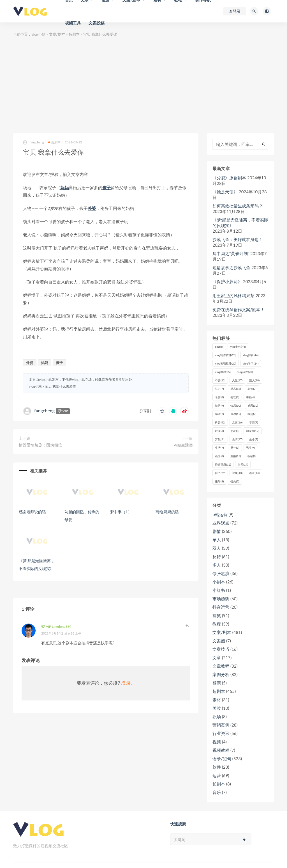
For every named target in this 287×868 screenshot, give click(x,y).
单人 (217, 540)
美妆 (217, 708)
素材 (217, 700)
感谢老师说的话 (32, 512)
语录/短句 (222, 759)
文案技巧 (221, 649)
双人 (217, 548)
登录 (126, 683)
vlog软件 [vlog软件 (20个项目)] (245, 372)
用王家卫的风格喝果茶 (233, 296)
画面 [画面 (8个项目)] (219, 456)
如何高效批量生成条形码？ (238, 206)
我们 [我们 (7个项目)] (252, 414)
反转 (217, 556)
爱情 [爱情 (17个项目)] (237, 439)
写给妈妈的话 (167, 512)
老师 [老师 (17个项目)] (243, 464)
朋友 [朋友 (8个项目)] (235, 431)
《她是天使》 (225, 192)
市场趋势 (221, 599)
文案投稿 (97, 23)
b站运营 (220, 514)
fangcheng (33, 142)
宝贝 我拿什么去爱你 (60, 386)
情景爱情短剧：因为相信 (40, 445)
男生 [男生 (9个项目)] (250, 448)
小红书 (219, 590)
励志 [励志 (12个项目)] (236, 389)
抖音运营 (221, 607)
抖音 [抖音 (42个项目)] (220, 422)
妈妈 (64, 187)
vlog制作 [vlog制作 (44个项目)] (238, 347)
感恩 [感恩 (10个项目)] (253, 406)
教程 (217, 624)
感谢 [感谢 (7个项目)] (219, 414)
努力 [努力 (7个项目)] (219, 389)
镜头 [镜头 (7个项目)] (235, 481)
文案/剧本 (57, 34)
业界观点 (221, 523)
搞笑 (217, 615)
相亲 (217, 683)
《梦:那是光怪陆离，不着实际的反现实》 (240, 223)
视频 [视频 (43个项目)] (237, 473)
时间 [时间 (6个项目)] (219, 431)
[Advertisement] (143, 86)
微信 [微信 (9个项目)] (219, 406)
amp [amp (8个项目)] (219, 347)
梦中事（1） (121, 512)
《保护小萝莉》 (227, 281)
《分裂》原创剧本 (229, 178)
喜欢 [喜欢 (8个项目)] (235, 397)
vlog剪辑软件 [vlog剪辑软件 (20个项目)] (225, 363)
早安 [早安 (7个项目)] (254, 422)
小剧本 (219, 582)
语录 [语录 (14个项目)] (254, 473)
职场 (217, 716)
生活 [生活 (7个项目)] (219, 448)
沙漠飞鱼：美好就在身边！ (238, 239)
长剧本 (219, 784)
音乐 (217, 792)
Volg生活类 (183, 445)
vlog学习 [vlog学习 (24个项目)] (251, 363)
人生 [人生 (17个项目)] (237, 380)
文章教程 (221, 666)
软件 (217, 767)
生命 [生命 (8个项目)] (254, 439)
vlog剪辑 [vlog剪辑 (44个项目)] (251, 355)
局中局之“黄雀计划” (231, 253)
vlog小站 (38, 34)
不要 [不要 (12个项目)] (220, 380)
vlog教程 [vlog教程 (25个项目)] (223, 372)
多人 (217, 565)
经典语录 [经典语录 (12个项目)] (223, 464)
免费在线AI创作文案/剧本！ (239, 310)
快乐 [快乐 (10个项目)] (236, 406)
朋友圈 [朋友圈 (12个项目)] (253, 431)
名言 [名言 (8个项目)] (219, 397)
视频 (217, 742)
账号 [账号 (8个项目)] (219, 481)
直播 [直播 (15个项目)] (236, 456)
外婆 (92, 208)
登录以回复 (187, 626)
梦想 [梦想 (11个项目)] (220, 439)
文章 (217, 658)
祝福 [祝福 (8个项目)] (252, 456)
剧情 (217, 531)
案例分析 (221, 674)
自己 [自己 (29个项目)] (220, 473)
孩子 (107, 187)
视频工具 (73, 23)
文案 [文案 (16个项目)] (237, 422)
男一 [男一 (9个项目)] (235, 448)
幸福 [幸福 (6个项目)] (250, 397)
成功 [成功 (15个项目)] (236, 414)
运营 (217, 775)
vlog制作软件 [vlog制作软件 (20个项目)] (225, 355)
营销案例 (221, 725)
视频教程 (221, 750)
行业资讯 (221, 733)
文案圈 (219, 641)
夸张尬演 (221, 573)
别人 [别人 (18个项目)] (254, 380)
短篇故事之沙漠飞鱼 (231, 267)
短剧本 (74, 34)
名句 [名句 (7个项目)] (252, 389)
